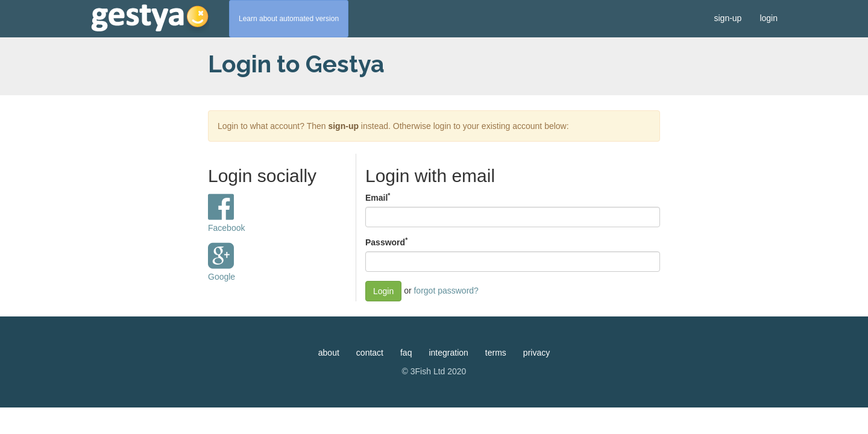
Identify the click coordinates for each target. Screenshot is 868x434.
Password (386, 242)
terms (496, 353)
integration (448, 353)
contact (370, 353)
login (769, 18)
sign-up (728, 18)
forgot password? (446, 291)
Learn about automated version (289, 19)
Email (378, 197)
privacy (536, 353)
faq (406, 353)
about (329, 353)
